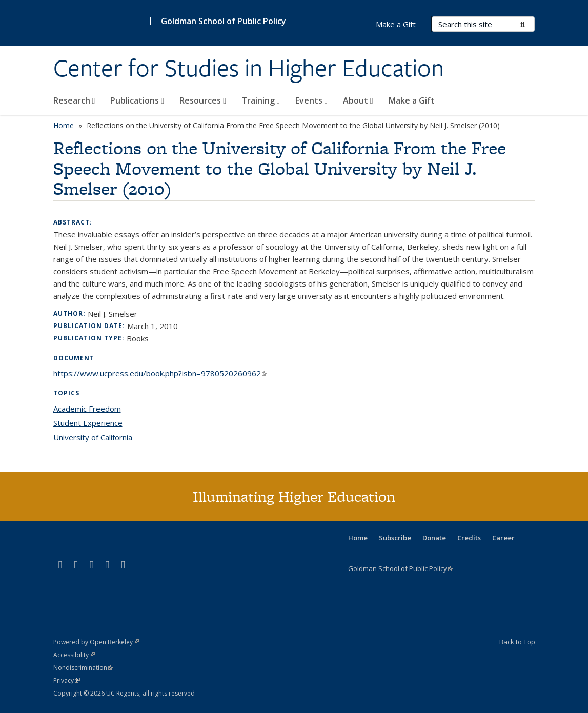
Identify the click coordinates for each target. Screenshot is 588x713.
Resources (203, 100)
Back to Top (517, 642)
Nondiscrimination (83, 668)
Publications (137, 100)
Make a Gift (412, 100)
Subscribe (395, 538)
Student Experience (88, 423)
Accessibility (74, 655)
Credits (469, 538)
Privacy (67, 680)
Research (74, 100)
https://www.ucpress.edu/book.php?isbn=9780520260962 (160, 373)
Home (64, 125)
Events (311, 100)
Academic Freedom (87, 409)
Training (261, 100)
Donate (434, 538)
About (358, 100)
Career (503, 538)
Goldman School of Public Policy (224, 21)
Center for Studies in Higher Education (249, 68)
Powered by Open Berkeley (96, 642)
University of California (93, 437)
